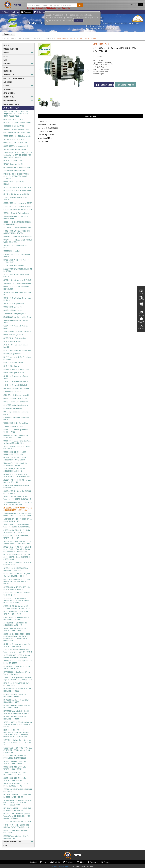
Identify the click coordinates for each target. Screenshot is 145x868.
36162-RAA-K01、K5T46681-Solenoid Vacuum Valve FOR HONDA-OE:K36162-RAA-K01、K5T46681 (17, 816)
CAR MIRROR (18, 82)
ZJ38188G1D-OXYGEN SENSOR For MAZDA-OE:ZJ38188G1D (15, 464)
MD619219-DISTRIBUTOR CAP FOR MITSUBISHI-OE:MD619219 (15, 624)
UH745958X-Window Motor (13, 408)
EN (141, 5)
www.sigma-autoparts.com (100, 29)
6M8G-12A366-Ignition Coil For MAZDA (17, 123)
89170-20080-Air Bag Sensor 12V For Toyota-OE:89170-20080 (17, 667)
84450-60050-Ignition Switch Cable (16, 388)
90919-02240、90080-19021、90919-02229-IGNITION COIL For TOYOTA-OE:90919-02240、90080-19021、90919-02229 (17, 637)
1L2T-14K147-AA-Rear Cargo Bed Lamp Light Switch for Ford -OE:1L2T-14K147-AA (17, 742)
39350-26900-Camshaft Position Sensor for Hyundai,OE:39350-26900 (18, 442)
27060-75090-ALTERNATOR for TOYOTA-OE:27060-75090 (18, 564)
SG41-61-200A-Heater (11, 366)
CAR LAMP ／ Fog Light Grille (18, 78)
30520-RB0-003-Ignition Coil (14, 303)
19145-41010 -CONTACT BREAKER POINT (18, 283)
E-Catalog (40, 12)
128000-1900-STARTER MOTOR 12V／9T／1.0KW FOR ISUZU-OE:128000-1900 (18, 542)
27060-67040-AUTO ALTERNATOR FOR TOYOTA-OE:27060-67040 (17, 537)
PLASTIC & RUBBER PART (18, 842)
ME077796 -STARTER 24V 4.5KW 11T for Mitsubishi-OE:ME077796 (18, 520)
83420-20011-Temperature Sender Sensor (16, 377)
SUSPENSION (18, 89)
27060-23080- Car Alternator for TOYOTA (15, 198)
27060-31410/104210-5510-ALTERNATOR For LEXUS (18, 270)
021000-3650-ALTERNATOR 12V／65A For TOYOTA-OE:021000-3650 (17, 588)
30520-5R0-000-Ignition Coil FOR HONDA (15, 246)
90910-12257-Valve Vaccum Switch (16, 146)
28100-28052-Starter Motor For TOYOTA (18, 187)
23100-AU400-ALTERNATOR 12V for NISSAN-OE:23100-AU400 (16, 569)
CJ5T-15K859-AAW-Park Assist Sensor (17, 133)
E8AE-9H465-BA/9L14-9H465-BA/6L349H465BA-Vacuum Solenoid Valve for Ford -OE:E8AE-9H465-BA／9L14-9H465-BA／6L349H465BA (17, 733)
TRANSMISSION (18, 75)
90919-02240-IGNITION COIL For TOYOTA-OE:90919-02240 (15, 762)
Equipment (92, 862)
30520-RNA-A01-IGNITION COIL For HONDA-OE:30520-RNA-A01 (16, 785)
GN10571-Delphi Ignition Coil (13, 164)
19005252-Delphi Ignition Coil (14, 171)
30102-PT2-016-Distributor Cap (15, 338)
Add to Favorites (126, 85)
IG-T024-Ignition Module (12, 341)
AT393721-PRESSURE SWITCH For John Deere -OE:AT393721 (17, 481)
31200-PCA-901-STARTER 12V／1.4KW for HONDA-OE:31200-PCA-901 (17, 531)
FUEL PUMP (18, 64)
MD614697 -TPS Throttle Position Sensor (18, 227)
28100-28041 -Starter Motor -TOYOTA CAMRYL (17, 276)
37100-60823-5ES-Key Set (13, 392)
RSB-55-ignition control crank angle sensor (16, 413)
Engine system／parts (18, 104)
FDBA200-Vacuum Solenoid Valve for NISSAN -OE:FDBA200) (16, 837)
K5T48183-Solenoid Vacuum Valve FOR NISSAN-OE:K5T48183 (17, 718)
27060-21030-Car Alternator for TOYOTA (18, 203)
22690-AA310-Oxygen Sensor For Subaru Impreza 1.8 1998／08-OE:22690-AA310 (18, 679)
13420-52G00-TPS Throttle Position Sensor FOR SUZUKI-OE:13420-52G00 (17, 526)
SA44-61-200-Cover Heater (13, 363)
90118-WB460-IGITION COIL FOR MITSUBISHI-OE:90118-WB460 (15, 459)
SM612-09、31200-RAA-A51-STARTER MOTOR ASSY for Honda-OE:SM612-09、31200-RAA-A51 (18, 557)
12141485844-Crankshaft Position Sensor (16, 321)
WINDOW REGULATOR (18, 49)
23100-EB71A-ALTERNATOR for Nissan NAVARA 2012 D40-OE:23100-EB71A (17, 656)
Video (80, 862)
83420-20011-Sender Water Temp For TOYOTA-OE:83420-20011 (17, 645)
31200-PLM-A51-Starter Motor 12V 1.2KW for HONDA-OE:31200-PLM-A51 (17, 607)
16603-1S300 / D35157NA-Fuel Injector (17, 136)
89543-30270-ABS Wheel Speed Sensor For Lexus (18, 299)
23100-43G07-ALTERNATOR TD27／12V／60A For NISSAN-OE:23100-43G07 (18, 575)
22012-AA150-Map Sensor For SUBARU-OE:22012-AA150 (18, 492)
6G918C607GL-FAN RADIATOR (14, 126)
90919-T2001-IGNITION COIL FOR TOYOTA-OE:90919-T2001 (15, 629)
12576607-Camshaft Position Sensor (16, 213)
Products (26, 12)
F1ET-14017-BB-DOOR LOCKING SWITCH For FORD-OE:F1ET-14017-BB (17, 796)
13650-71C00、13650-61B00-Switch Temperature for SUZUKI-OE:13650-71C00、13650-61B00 (16, 114)
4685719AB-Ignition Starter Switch (16, 398)
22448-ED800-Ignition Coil (13, 426)
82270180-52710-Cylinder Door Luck (16, 402)
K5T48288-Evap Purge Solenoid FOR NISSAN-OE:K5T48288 (16, 701)
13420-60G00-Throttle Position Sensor (17, 331)
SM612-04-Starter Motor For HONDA (16, 194)
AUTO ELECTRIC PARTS (43, 38)
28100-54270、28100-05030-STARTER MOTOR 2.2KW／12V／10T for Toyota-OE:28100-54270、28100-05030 (17, 549)
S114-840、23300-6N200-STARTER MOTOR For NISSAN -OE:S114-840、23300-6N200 (16, 176)
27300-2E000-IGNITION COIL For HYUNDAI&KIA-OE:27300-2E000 (15, 757)
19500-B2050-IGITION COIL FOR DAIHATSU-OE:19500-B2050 (15, 453)
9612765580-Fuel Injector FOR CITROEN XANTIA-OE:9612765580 (18, 241)
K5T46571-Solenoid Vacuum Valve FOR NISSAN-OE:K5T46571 (17, 706)
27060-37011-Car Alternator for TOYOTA (18, 210)
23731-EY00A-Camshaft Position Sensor (18, 317)
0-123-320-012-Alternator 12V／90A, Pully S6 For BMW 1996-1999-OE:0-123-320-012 (18, 581)
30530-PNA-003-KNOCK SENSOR (15, 139)
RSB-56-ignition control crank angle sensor (16, 418)
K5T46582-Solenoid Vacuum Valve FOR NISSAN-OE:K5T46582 (17, 690)
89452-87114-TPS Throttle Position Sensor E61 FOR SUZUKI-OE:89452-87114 (18, 498)
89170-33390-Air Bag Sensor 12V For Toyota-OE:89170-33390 (17, 673)
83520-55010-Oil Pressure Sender (16, 382)
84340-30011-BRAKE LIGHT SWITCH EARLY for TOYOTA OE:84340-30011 (16, 826)
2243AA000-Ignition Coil (12, 354)
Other (18, 845)
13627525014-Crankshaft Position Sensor (16, 327)
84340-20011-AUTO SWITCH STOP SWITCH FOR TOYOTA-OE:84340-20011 (17, 475)
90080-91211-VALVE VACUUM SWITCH (17, 129)
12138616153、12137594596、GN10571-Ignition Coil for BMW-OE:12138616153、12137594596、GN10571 (18, 155)
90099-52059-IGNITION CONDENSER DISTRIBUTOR (16, 288)
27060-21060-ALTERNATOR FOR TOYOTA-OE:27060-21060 (18, 594)
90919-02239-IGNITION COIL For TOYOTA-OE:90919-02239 (15, 779)
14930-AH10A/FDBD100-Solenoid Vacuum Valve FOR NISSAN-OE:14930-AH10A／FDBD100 (18, 724)
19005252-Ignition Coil (12, 251)
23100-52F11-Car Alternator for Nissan (17, 821)
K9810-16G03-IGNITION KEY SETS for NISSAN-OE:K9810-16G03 (17, 618)
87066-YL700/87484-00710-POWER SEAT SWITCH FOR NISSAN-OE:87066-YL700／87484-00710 (18, 750)
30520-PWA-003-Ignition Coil (14, 335)
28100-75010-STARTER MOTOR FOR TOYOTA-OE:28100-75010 (16, 613)
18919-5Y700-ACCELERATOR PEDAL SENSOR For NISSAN (16, 217)
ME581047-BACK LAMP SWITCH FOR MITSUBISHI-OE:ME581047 (16, 470)
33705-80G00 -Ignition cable (14, 265)
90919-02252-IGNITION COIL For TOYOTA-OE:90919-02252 (15, 768)
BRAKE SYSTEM (18, 97)
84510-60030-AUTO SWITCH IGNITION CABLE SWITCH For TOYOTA (17, 232)
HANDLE (18, 86)
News (15, 12)
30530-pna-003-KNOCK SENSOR (15, 149)
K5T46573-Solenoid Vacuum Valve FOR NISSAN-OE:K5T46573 (17, 695)
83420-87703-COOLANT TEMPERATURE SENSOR (17, 255)
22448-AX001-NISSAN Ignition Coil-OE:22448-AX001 (16, 431)
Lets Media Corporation (60, 866)
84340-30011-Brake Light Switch (15, 385)
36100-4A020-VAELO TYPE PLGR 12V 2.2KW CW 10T (17, 261)
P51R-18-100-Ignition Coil (13, 161)
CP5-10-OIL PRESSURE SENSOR (14, 119)
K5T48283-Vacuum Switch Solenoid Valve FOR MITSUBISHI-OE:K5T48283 (17, 712)
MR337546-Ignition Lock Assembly (16, 405)
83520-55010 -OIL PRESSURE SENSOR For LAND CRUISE (17, 223)
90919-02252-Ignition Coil (13, 307)
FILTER (18, 67)
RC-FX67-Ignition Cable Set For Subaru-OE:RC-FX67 (17, 358)
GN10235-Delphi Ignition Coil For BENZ (17, 167)
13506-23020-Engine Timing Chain (16, 423)
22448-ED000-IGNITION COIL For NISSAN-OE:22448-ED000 (15, 773)
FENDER (18, 53)
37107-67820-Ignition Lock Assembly (16, 395)
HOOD (18, 56)
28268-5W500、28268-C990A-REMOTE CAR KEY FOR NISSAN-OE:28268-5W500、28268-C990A (18, 803)
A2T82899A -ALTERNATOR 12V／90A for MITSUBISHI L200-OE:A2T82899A (18, 509)
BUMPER (18, 45)
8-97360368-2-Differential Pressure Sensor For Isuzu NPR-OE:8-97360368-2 (18, 651)
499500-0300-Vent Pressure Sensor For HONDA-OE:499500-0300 (18, 662)
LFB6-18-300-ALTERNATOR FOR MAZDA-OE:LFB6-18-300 (17, 684)
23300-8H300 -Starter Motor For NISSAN (15, 183)
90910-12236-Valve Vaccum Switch (16, 143)
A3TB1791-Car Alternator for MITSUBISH (18, 280)
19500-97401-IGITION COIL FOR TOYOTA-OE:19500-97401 (18, 447)
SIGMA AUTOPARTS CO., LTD (12, 38)
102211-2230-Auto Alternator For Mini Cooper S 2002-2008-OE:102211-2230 (17, 514)
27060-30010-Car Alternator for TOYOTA (18, 206)
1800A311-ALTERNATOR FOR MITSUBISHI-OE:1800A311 (18, 790)
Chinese (133, 5)
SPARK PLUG (18, 71)
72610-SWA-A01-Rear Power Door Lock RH (17, 293)
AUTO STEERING (18, 93)
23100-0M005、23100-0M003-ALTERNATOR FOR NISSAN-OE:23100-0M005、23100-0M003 (16, 600)
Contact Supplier (105, 85)
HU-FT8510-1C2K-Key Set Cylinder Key (17, 350)
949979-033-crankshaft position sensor (18, 236)
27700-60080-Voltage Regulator (15, 313)
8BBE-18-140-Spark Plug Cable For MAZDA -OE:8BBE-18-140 (16, 436)
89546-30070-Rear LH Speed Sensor (17, 369)
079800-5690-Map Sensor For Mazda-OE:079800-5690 (17, 487)
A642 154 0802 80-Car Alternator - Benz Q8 (16, 346)
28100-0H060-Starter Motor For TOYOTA (18, 191)
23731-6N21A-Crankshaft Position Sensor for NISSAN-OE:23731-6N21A (18, 503)
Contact (105, 862)
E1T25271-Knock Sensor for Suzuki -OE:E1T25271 (16, 832)
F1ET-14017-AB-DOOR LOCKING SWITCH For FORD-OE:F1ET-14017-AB (17, 809)
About (5, 12)
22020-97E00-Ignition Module (14, 373)
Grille (18, 60)
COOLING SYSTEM (18, 100)
